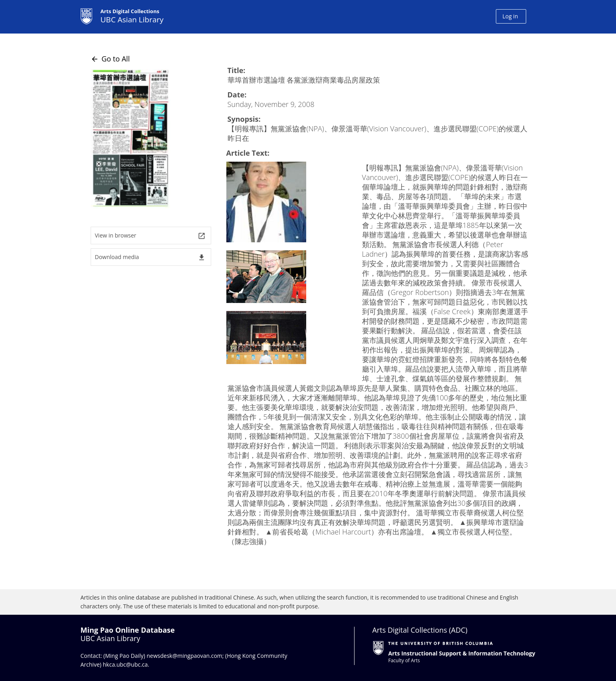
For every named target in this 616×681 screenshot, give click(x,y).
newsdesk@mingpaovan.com (184, 656)
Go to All (110, 59)
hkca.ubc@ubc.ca (126, 664)
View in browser (150, 236)
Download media (150, 257)
